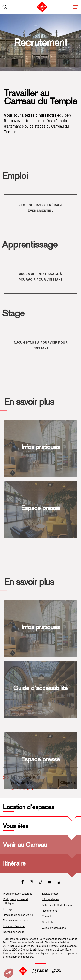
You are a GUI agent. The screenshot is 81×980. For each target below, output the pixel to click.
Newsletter (48, 922)
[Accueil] (23, 971)
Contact (46, 916)
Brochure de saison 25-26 (18, 915)
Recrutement (49, 911)
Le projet (8, 909)
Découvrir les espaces (16, 920)
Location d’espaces (14, 926)
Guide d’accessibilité (54, 928)
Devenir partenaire (14, 932)
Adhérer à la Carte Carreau (58, 905)
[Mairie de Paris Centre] (46, 971)
